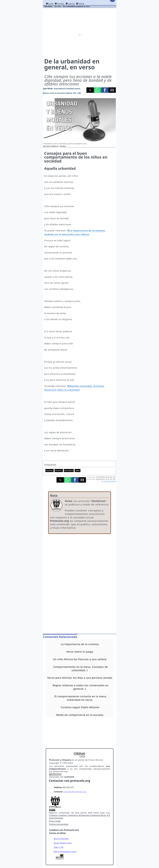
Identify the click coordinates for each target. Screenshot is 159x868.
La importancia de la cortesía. (80, 644)
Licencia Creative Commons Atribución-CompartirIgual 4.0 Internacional (80, 817)
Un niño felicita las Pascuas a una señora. (80, 659)
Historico (69, 471)
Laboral (71, 4)
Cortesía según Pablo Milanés (80, 707)
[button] (90, 90)
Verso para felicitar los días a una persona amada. (80, 678)
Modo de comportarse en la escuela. (80, 715)
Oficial (81, 4)
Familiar (61, 4)
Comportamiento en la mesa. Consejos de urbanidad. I (81, 668)
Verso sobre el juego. (80, 652)
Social (51, 4)
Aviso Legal (55, 821)
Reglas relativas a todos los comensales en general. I (81, 687)
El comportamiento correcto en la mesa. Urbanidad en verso (81, 698)
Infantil (59, 471)
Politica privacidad (59, 824)
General (49, 471)
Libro (78, 471)
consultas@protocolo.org (75, 792)
